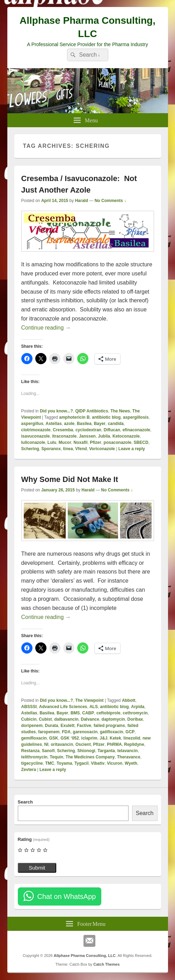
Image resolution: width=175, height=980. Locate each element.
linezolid (132, 738)
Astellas (54, 424)
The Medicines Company (90, 757)
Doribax (135, 719)
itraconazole (64, 436)
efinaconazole (136, 430)
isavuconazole (36, 436)
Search (25, 802)
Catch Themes (106, 964)
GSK (54, 738)
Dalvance (90, 719)
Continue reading (46, 328)
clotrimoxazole (36, 430)
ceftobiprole (108, 713)
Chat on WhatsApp (67, 896)
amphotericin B (74, 417)
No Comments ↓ (111, 201)
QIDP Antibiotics (92, 411)
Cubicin (29, 719)
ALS (94, 707)
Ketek (115, 738)
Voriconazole (102, 449)
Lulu (52, 442)
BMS (75, 713)
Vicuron (115, 763)
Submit (37, 868)
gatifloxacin (112, 732)
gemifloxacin (34, 738)
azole (69, 424)
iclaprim (89, 738)
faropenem (49, 732)
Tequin (57, 757)
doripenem (32, 726)
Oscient (83, 744)
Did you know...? (56, 411)
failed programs (109, 726)
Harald (82, 201)
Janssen (87, 436)
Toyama (64, 763)
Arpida (138, 707)
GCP (130, 732)
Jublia (104, 436)
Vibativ (98, 763)
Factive (84, 726)
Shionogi (86, 751)
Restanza (31, 751)
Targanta (106, 751)
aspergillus (32, 424)
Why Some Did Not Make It (70, 479)
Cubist (45, 719)
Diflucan (112, 430)
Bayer (100, 424)
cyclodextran (88, 430)
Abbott (129, 700)
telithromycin (34, 757)
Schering (30, 449)
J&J (103, 738)
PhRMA (114, 744)
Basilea (84, 424)
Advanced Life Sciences (63, 707)
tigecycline (32, 763)
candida (116, 424)
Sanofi (48, 751)
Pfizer (96, 442)
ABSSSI (29, 707)
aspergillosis (136, 417)
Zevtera (29, 770)
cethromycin (135, 713)
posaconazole (118, 442)
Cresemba (63, 430)
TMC (50, 763)
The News (120, 411)
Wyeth (131, 763)
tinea (68, 449)
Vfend (81, 449)
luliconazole (33, 442)
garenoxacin (85, 732)
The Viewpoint (89, 700)
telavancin (128, 751)
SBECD (141, 442)
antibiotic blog (106, 417)
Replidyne (134, 744)
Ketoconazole (126, 436)
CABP (88, 713)
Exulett (67, 726)
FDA (66, 732)
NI (46, 744)
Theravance (129, 757)
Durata (52, 726)
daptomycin (113, 719)
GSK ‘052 (70, 738)
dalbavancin (66, 719)
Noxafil (81, 442)
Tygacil (81, 763)
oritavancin (62, 744)
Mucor (65, 442)
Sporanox (51, 449)
